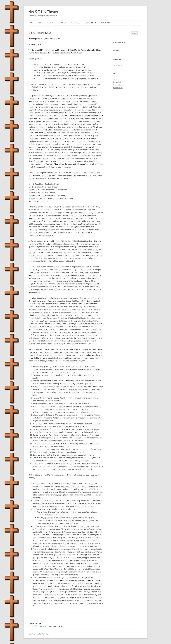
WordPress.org (118, 88)
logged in (43, 626)
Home (31, 23)
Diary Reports (90, 23)
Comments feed (118, 85)
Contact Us (106, 23)
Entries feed (117, 82)
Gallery (50, 23)
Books (40, 23)
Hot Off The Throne (43, 11)
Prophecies (75, 23)
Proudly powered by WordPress (39, 634)
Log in (115, 79)
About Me (62, 23)
